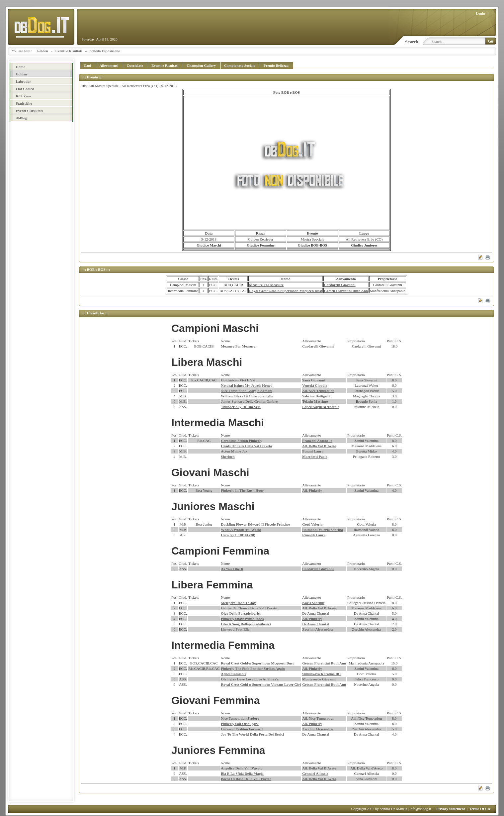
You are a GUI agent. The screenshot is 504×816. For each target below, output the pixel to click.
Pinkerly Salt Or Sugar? (240, 724)
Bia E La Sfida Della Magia (242, 773)
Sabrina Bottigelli (316, 396)
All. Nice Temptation (318, 391)
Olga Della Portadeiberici (241, 613)
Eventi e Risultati (69, 51)
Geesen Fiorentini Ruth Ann (346, 291)
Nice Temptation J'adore (240, 718)
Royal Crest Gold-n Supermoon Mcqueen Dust (286, 291)
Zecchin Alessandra (317, 629)
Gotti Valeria (312, 524)
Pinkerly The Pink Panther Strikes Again (253, 668)
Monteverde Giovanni (319, 679)
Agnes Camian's (233, 674)
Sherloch (228, 457)
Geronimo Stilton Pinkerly (241, 441)
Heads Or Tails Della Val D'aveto (246, 446)
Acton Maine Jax (234, 451)
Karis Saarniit (313, 603)
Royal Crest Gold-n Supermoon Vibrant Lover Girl (261, 684)
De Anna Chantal (316, 613)
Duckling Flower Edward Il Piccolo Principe (255, 524)
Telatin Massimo (315, 401)
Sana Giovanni (314, 380)
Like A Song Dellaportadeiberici (246, 624)
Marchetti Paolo (315, 457)
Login (481, 13)
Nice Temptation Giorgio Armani (247, 391)
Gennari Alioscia (315, 773)
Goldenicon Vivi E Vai (238, 380)
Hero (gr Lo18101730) (238, 535)
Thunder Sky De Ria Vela (241, 407)
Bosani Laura (313, 451)
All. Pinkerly (312, 490)
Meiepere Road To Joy (238, 603)
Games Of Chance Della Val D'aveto (249, 608)
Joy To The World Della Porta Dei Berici (252, 734)
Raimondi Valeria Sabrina (323, 530)
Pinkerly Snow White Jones (242, 619)
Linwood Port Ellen (236, 629)
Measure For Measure (266, 285)
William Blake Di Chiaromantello (247, 396)
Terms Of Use (480, 809)
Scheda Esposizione (105, 51)
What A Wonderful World (241, 530)
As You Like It (232, 569)
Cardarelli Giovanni (340, 285)
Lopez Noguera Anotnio (321, 407)
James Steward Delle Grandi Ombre (249, 401)
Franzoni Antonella (317, 441)
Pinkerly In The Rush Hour (242, 490)
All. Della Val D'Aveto (319, 446)
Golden (42, 51)
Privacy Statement (451, 809)
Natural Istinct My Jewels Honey (247, 385)
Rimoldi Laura (314, 535)
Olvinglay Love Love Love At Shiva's (250, 679)
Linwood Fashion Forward (242, 729)
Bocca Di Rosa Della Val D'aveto (246, 779)
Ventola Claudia (315, 385)
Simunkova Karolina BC (321, 674)
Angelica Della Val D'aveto (242, 768)
